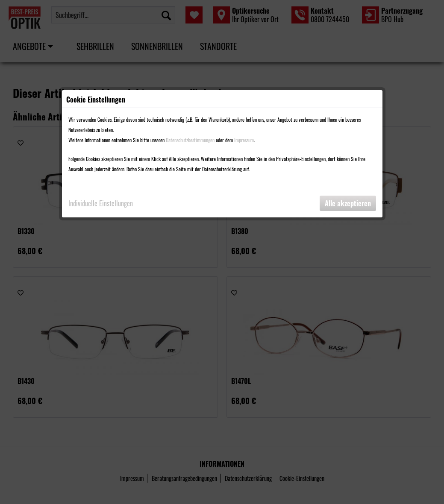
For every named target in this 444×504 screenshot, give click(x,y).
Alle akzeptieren (348, 203)
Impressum (244, 140)
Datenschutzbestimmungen (190, 140)
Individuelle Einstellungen (101, 203)
